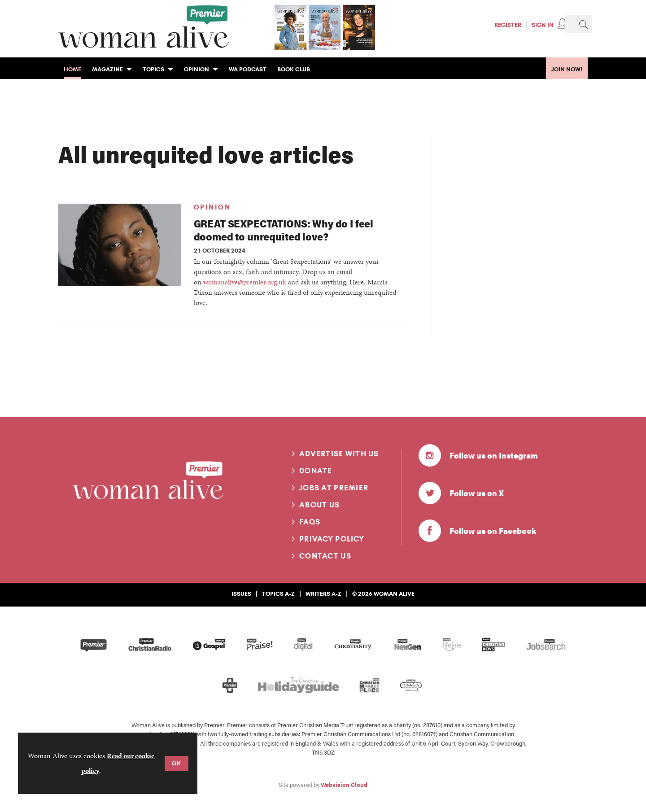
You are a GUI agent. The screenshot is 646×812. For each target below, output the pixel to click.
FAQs (310, 522)
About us (319, 505)
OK (177, 763)
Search (583, 24)
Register (508, 25)
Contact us (325, 556)
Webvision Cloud (344, 785)
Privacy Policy (332, 539)
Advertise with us (339, 454)
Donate (316, 471)
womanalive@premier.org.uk (245, 282)
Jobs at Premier (334, 488)
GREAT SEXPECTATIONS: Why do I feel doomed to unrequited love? (284, 230)
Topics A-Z (278, 594)
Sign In (543, 25)
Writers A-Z (323, 594)
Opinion (212, 207)
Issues (241, 594)
